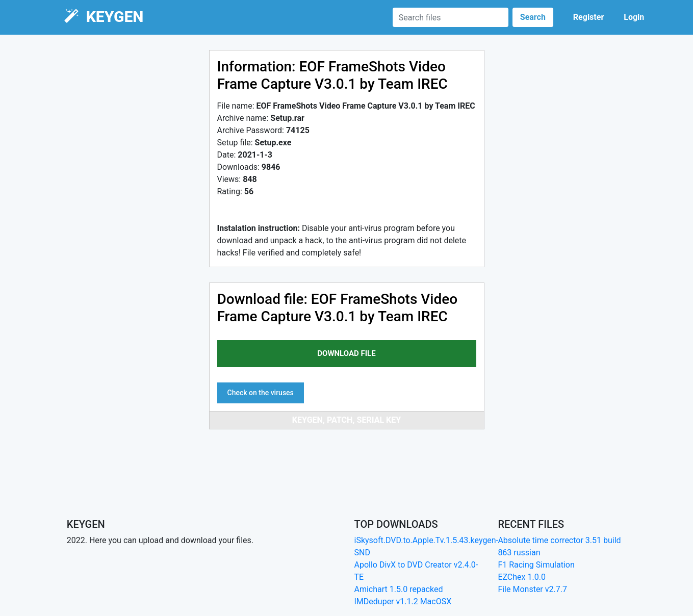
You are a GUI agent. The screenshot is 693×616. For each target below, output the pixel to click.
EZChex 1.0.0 (522, 577)
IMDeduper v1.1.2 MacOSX (403, 601)
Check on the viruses (261, 393)
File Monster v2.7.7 (532, 589)
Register (588, 17)
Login (634, 17)
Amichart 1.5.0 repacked (399, 589)
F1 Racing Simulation (536, 565)
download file (346, 353)
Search (533, 17)
